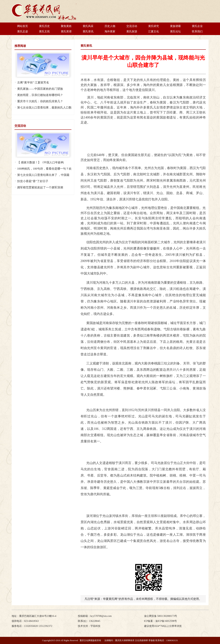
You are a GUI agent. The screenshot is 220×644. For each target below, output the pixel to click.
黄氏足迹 (23, 31)
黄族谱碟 (175, 26)
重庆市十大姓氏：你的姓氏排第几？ (40, 101)
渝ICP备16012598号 (166, 621)
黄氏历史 (44, 26)
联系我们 (197, 31)
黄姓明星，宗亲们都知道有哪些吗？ (40, 95)
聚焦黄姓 (66, 26)
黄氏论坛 (175, 31)
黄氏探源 (132, 31)
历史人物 (110, 26)
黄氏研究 (154, 26)
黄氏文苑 (44, 31)
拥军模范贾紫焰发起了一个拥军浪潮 (40, 187)
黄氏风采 (88, 26)
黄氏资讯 (88, 31)
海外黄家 (110, 31)
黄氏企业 (197, 26)
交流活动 (132, 26)
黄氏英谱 (66, 31)
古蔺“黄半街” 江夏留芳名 (33, 82)
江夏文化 (154, 31)
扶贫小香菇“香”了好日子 (33, 181)
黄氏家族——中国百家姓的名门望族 (40, 89)
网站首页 (23, 26)
